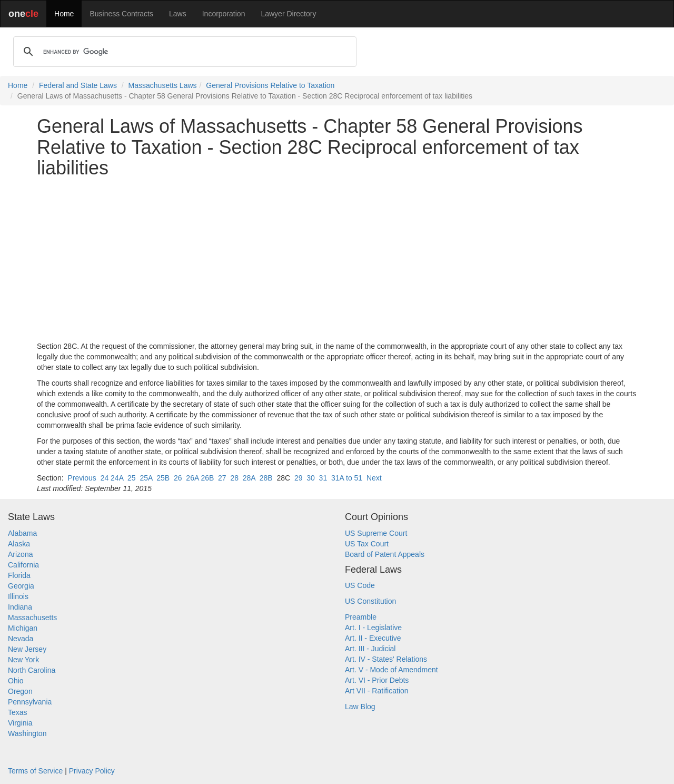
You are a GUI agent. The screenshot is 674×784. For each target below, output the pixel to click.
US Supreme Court (376, 533)
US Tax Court (367, 544)
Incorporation (224, 14)
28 (234, 478)
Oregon (20, 691)
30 (311, 478)
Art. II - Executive (373, 638)
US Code (360, 585)
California (23, 565)
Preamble (361, 617)
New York (23, 660)
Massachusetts (32, 618)
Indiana (20, 607)
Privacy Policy (92, 771)
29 (299, 478)
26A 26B (200, 478)
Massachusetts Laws (163, 85)
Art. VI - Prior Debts (377, 680)
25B (163, 478)
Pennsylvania (30, 702)
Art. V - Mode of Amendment (391, 670)
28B (266, 478)
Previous (82, 478)
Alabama (22, 533)
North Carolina (32, 670)
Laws (178, 14)
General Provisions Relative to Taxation (270, 85)
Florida (19, 575)
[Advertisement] (337, 260)
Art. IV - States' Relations (386, 659)
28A (249, 478)
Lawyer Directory (288, 14)
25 (132, 478)
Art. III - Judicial (370, 649)
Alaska (19, 544)
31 (323, 478)
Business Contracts (121, 14)
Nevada (21, 639)
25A (146, 478)
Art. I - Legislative (373, 628)
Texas (18, 712)
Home (64, 14)
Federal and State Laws (78, 85)
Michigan (23, 628)
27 (222, 478)
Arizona (20, 554)
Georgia (21, 586)
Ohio (16, 681)
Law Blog (360, 707)
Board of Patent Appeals (385, 554)
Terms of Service (35, 771)
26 (178, 478)
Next (374, 478)
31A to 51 (347, 478)
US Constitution (370, 601)
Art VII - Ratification (377, 691)
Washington (27, 733)
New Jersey (27, 649)
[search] (183, 52)
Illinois (18, 596)
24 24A (112, 478)
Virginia (20, 723)
